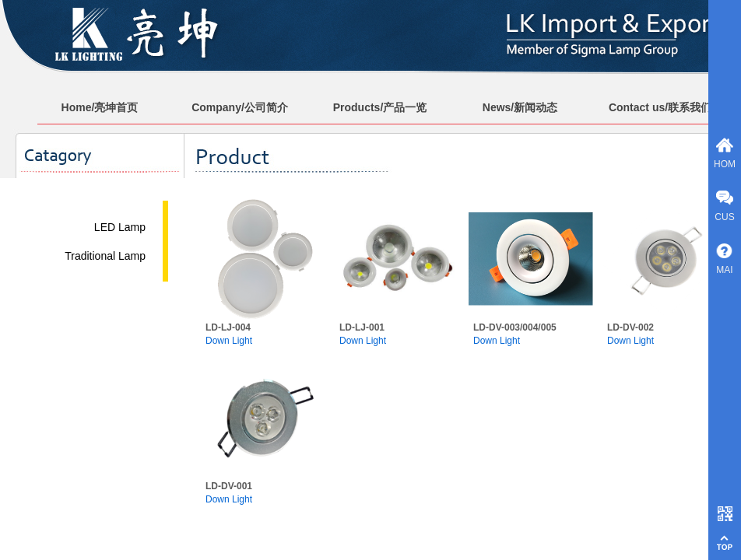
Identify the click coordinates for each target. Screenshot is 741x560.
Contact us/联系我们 (660, 107)
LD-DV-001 (229, 486)
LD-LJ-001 (362, 327)
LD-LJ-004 (228, 327)
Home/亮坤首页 (100, 107)
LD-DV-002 (630, 327)
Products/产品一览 (380, 107)
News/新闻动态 (520, 107)
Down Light (229, 341)
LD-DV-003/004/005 (515, 327)
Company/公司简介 (240, 107)
